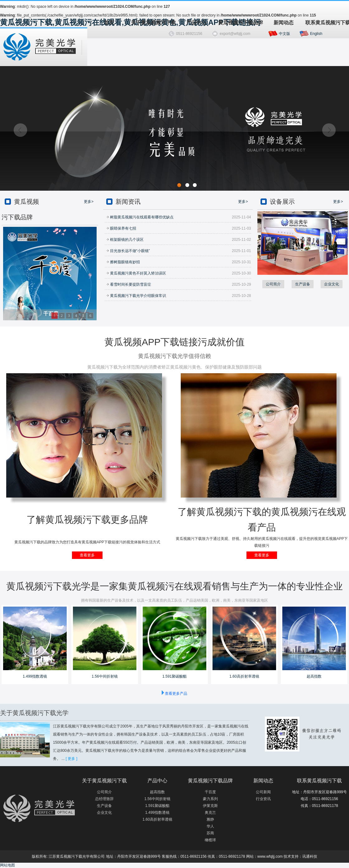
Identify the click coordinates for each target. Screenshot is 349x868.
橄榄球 (210, 840)
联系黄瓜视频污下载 (327, 23)
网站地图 (7, 865)
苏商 (210, 833)
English (316, 34)
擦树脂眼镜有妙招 (123, 262)
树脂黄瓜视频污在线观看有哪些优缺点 (140, 217)
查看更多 (87, 555)
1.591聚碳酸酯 (174, 676)
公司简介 (273, 284)
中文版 (284, 34)
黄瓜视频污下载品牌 (240, 23)
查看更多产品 (176, 694)
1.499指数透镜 (35, 676)
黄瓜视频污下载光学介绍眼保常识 (136, 296)
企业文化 (332, 284)
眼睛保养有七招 (121, 228)
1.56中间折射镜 (105, 676)
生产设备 (303, 284)
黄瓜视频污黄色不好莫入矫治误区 (136, 273)
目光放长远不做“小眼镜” (128, 251)
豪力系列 (210, 799)
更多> (89, 202)
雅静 (210, 819)
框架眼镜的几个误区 (125, 240)
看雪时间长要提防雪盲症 (129, 284)
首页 (109, 23)
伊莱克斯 (210, 806)
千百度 (210, 792)
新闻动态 (284, 23)
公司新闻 (263, 792)
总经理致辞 (104, 799)
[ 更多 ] (72, 759)
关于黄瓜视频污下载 (153, 23)
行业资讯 (263, 799)
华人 (210, 826)
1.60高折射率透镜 (244, 676)
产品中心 (196, 23)
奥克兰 (210, 813)
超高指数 (314, 676)
